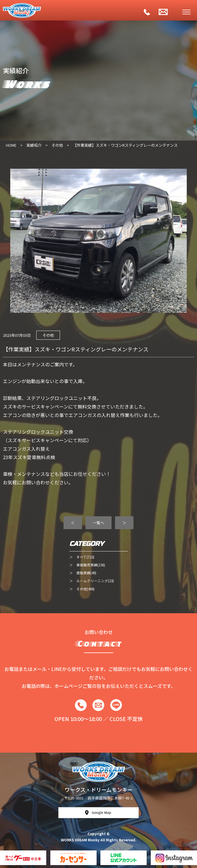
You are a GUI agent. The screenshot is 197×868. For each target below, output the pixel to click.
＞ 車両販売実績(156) (87, 565)
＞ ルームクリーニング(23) (92, 581)
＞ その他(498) (82, 589)
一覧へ (98, 523)
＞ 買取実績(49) (83, 573)
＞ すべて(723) (82, 557)
